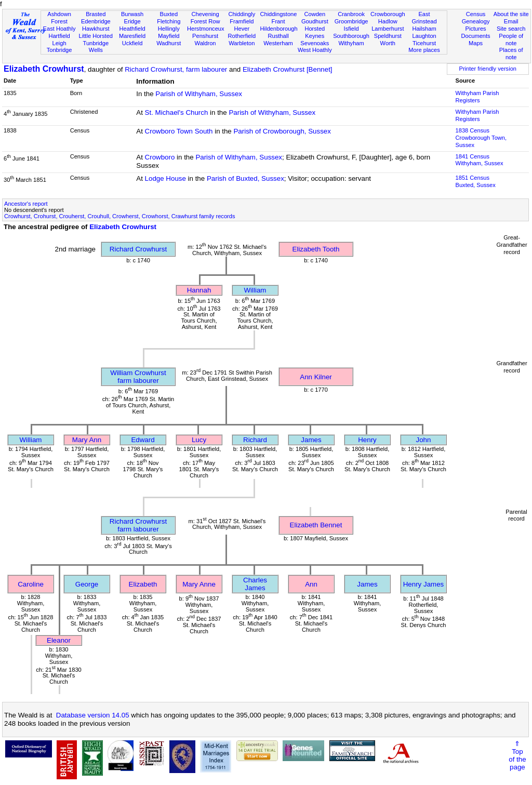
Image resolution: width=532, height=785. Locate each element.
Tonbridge (59, 50)
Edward (143, 440)
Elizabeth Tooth (316, 249)
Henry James (424, 584)
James (311, 440)
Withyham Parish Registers (477, 97)
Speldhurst (388, 36)
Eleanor (59, 640)
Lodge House (165, 178)
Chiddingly (242, 14)
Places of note (511, 54)
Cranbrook (351, 14)
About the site (511, 14)
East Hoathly (59, 29)
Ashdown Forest (59, 18)
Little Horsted (96, 36)
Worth (388, 43)
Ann (311, 584)
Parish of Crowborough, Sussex (282, 131)
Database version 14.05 (93, 715)
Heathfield (132, 29)
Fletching (169, 21)
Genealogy (476, 21)
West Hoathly (315, 50)
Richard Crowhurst (138, 249)
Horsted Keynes (315, 32)
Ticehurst (424, 43)
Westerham (278, 43)
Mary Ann (87, 440)
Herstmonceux (206, 29)
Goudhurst (315, 21)
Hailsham (424, 29)
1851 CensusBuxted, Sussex (476, 181)
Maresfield (132, 36)
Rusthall (278, 36)
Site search (511, 29)
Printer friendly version (488, 69)
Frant (278, 21)
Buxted (169, 14)
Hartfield (59, 36)
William (255, 290)
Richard (255, 440)
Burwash (132, 14)
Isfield (351, 29)
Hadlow (388, 21)
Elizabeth (143, 584)
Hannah (199, 290)
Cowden (315, 14)
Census (476, 14)
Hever (242, 29)
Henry (367, 440)
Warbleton (242, 43)
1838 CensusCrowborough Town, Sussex (481, 138)
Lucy (199, 440)
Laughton (424, 36)
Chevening (205, 14)
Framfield (242, 21)
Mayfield (169, 36)
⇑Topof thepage (517, 755)
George (87, 584)
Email (511, 21)
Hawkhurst (96, 29)
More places (424, 50)
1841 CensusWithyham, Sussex (480, 160)
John (424, 440)
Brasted (96, 14)
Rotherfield (242, 36)
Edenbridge (96, 21)
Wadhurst (169, 43)
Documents (475, 36)
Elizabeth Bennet (316, 525)
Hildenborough (278, 29)
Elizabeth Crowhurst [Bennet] (288, 69)
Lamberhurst (388, 29)
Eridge (132, 21)
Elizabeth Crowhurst (44, 69)
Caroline (31, 584)
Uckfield (132, 43)
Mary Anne (199, 584)
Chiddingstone (278, 14)
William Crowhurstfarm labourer (138, 377)
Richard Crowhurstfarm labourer (138, 525)
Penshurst (205, 36)
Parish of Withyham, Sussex (199, 94)
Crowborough (388, 14)
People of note (511, 39)
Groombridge (351, 21)
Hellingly (169, 29)
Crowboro (160, 157)
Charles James (255, 584)
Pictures (476, 29)
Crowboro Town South (179, 131)
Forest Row (205, 21)
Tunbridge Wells (96, 47)
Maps (476, 43)
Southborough (351, 36)
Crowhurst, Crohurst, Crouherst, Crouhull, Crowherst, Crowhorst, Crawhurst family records (120, 216)
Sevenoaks (315, 43)
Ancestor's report (26, 204)
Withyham (351, 43)
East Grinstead (424, 18)
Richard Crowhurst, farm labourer (176, 69)
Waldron (205, 43)
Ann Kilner (316, 377)
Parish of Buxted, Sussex (245, 178)
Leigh (59, 43)
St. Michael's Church (177, 112)
